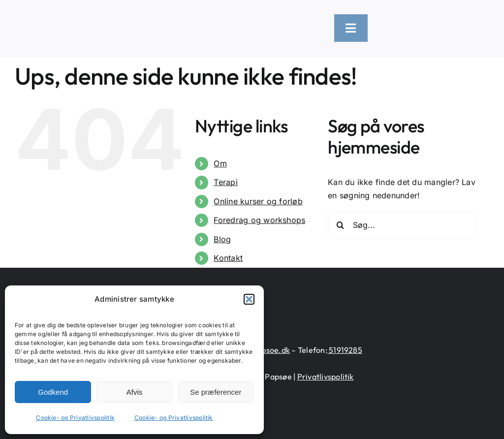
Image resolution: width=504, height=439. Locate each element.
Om (220, 163)
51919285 (345, 350)
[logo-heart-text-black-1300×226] (106, 16)
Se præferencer (216, 392)
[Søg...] (402, 225)
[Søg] (340, 225)
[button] (249, 299)
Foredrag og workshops (259, 220)
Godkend (53, 392)
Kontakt (228, 258)
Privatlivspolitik (326, 376)
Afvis (135, 392)
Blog (222, 239)
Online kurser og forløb (258, 201)
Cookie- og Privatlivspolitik (75, 418)
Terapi (225, 182)
